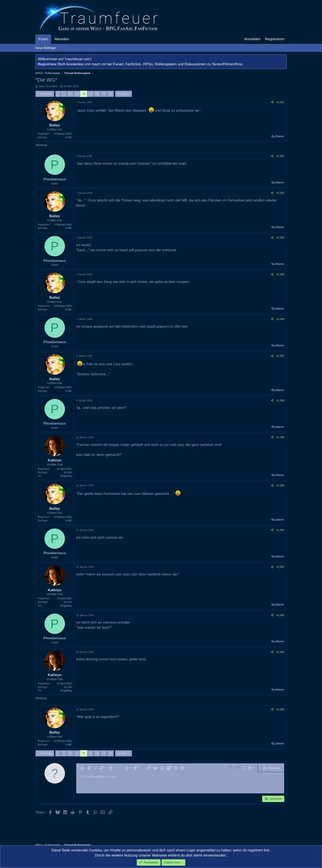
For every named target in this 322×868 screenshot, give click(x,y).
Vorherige (46, 94)
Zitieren (280, 136)
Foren (43, 39)
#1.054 (280, 238)
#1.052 (280, 156)
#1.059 (280, 437)
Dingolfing (66, 476)
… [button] (64, 94)
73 (97, 94)
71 (83, 94)
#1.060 (280, 485)
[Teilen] (272, 102)
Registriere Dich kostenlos (60, 64)
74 (104, 94)
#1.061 (280, 530)
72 (90, 94)
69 (70, 94)
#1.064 (280, 652)
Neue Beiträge (46, 48)
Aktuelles (62, 39)
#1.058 (280, 401)
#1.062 (280, 567)
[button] (73, 39)
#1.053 (280, 193)
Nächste (122, 94)
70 (77, 94)
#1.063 (280, 615)
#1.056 (280, 319)
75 (110, 94)
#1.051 (280, 102)
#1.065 (280, 710)
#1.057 (280, 356)
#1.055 (280, 274)
